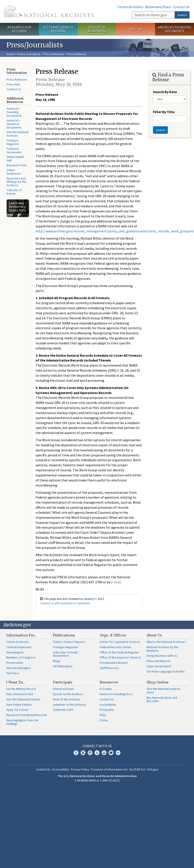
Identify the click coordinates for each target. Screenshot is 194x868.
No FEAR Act (137, 769)
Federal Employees (19, 647)
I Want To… (16, 682)
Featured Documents (14, 150)
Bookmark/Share (158, 7)
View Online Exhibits (19, 705)
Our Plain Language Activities (166, 671)
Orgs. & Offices (113, 635)
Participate (63, 682)
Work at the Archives (66, 699)
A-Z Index (106, 689)
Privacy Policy (80, 769)
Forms (104, 720)
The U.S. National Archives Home (48, 11)
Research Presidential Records (27, 715)
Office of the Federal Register (119, 652)
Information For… (22, 635)
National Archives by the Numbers (163, 649)
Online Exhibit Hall (15, 159)
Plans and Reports (159, 661)
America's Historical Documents (14, 124)
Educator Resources (97, 29)
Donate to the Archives (68, 694)
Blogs (57, 661)
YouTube (104, 753)
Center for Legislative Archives (120, 642)
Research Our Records (19, 29)
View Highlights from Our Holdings (22, 722)
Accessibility (61, 769)
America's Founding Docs (116, 694)
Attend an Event (63, 689)
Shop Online (158, 682)
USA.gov (153, 769)
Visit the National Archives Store (164, 691)
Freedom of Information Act (109, 769)
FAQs (103, 715)
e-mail (116, 582)
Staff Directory (109, 668)
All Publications (63, 666)
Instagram (90, 753)
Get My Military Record (21, 689)
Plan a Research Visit (20, 694)
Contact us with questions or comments (65, 603)
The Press (13, 673)
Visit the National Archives (18, 134)
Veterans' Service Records (58, 29)
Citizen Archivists (130, 7)
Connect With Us (97, 746)
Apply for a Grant (17, 710)
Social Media (108, 705)
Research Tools (17, 165)
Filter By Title (164, 112)
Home (10, 54)
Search (182, 15)
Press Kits (13, 84)
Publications (64, 635)
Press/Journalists (29, 54)
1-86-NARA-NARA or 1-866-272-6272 (97, 780)
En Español (107, 710)
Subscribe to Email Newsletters (65, 654)
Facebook (76, 753)
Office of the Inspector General (120, 657)
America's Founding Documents (175, 29)
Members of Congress (21, 657)
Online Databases (14, 172)
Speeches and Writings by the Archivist (16, 182)
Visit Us (136, 29)
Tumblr (97, 753)
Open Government (159, 666)
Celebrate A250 (63, 710)
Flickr (118, 753)
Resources (109, 682)
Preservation (15, 663)
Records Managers (19, 668)
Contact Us (181, 7)
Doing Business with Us (162, 656)
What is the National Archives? (166, 642)
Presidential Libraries (114, 663)
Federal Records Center (115, 647)
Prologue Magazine (66, 647)
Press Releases (54, 54)
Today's (69, 642)
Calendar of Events (14, 192)
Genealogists (15, 652)
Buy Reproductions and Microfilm (162, 699)
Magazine (13, 142)
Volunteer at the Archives (69, 705)
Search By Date (165, 92)
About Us (154, 635)
